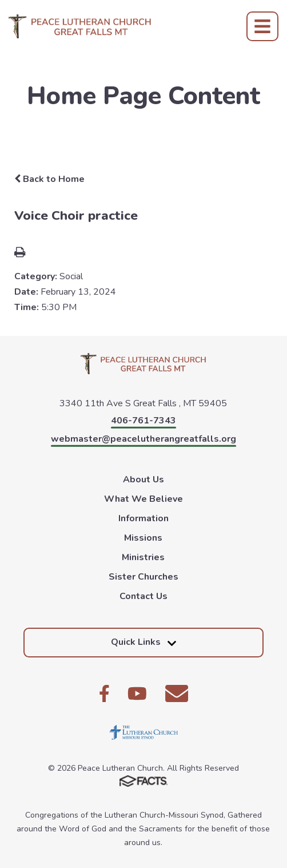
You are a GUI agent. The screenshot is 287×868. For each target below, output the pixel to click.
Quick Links (143, 642)
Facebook (104, 693)
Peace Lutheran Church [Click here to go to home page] (80, 26)
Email (177, 693)
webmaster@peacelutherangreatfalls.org (143, 439)
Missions (143, 538)
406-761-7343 (143, 421)
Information (143, 518)
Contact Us (143, 596)
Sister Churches (143, 577)
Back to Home (49, 179)
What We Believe (143, 499)
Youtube (137, 693)
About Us (143, 479)
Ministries (143, 557)
